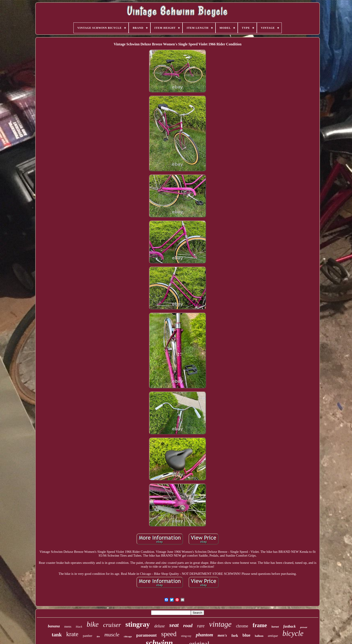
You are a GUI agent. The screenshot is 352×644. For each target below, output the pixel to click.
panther (88, 636)
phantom (204, 635)
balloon (259, 636)
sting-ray (186, 636)
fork (235, 636)
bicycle (293, 633)
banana (54, 626)
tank (57, 635)
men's (222, 635)
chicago (128, 636)
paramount (146, 635)
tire (98, 636)
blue (246, 635)
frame (260, 625)
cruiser (112, 625)
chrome (242, 626)
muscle (112, 635)
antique (273, 636)
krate (72, 634)
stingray (138, 624)
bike (93, 624)
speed (169, 634)
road (188, 625)
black (79, 627)
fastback (289, 626)
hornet (275, 627)
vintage (220, 624)
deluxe (159, 626)
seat (174, 625)
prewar (304, 627)
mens (68, 626)
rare (201, 626)
